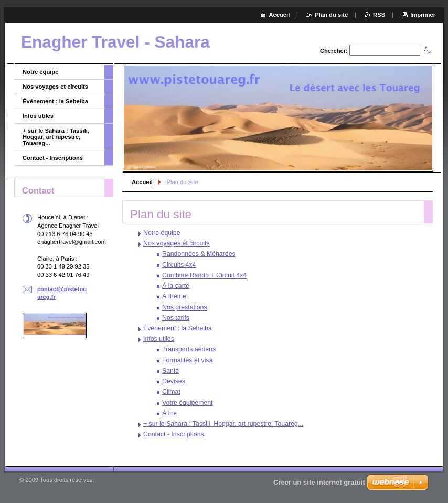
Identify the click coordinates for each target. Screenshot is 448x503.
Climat (171, 392)
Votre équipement (188, 403)
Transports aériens (189, 349)
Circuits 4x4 (179, 265)
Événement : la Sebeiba (178, 328)
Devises (174, 381)
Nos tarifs (176, 318)
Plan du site (331, 15)
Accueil (142, 182)
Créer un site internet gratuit (319, 482)
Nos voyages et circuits (177, 243)
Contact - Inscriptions (174, 434)
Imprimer (423, 15)
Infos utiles (159, 339)
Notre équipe (162, 233)
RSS (379, 15)
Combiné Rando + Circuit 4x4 (204, 275)
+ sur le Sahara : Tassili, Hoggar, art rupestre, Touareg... (223, 424)
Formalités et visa (187, 360)
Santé (170, 371)
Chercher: (334, 51)
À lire (169, 413)
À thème (174, 296)
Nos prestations (185, 307)
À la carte (176, 286)
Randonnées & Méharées (199, 254)
